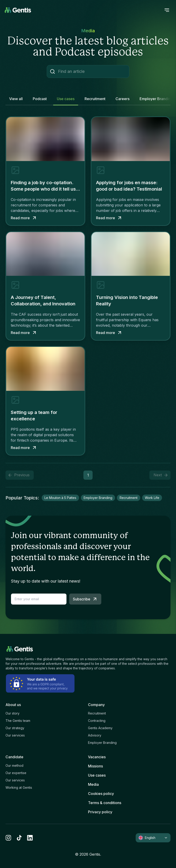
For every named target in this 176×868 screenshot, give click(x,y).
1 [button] (88, 475)
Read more (24, 218)
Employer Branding (102, 743)
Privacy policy (100, 812)
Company (96, 705)
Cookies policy (101, 794)
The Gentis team (18, 721)
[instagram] (8, 838)
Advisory (95, 735)
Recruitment (97, 713)
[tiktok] (19, 838)
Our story (12, 713)
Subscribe (85, 599)
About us (13, 705)
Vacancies (97, 757)
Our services (15, 735)
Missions (95, 766)
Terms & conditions (105, 803)
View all (16, 99)
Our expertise (16, 773)
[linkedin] (30, 838)
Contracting (97, 721)
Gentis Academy (100, 728)
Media (93, 784)
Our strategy (15, 728)
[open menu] (167, 10)
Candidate (14, 757)
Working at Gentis (19, 787)
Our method (14, 765)
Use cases (97, 775)
